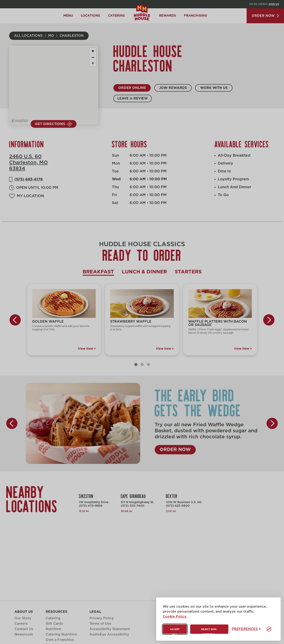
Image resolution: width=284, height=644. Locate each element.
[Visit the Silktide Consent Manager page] (269, 629)
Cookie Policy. (175, 617)
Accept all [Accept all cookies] (175, 631)
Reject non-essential (209, 631)
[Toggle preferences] (246, 629)
